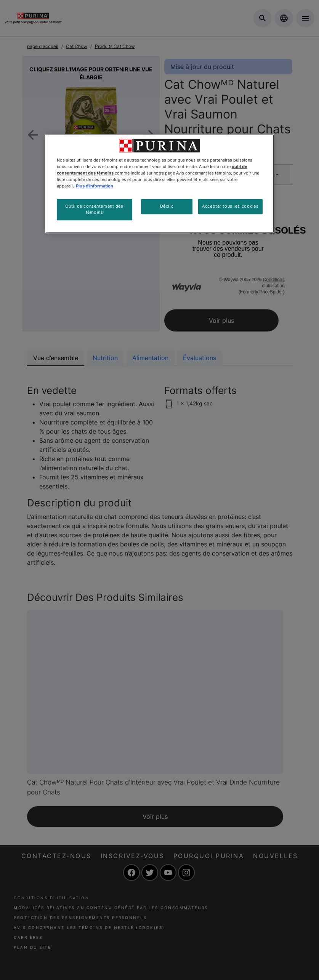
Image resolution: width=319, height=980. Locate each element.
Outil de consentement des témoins (94, 209)
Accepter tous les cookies (230, 206)
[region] (160, 184)
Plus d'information (95, 186)
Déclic (167, 206)
